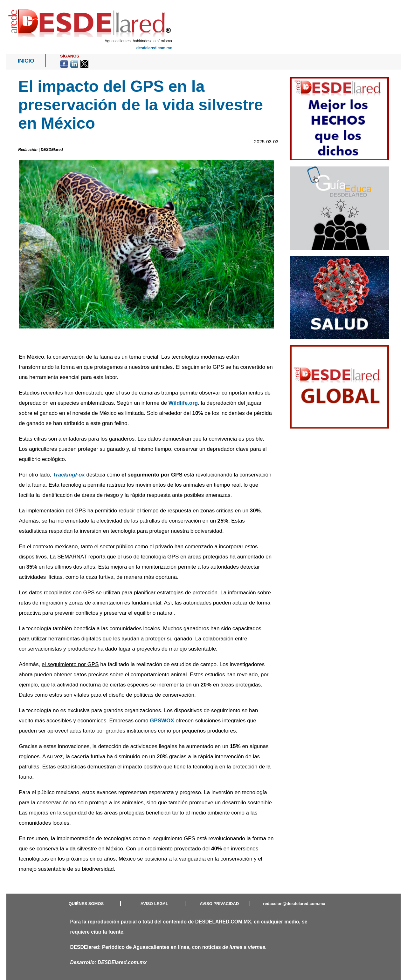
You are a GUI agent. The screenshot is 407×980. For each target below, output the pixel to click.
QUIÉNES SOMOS (86, 904)
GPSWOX (162, 721)
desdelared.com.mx (154, 48)
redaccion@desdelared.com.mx (294, 904)
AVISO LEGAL (154, 904)
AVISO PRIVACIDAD (219, 904)
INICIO (26, 61)
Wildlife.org (183, 403)
